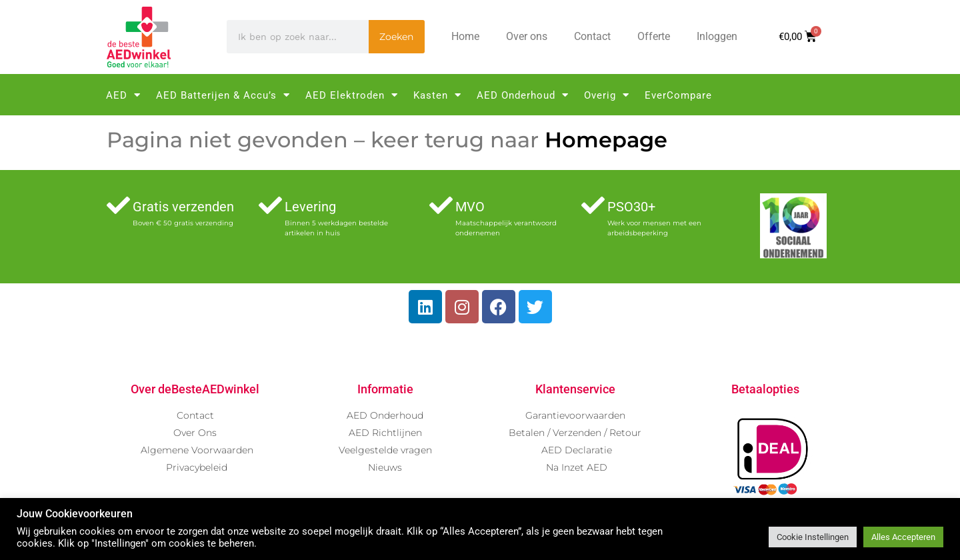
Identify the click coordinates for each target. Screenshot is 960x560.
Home (465, 36)
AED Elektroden (352, 95)
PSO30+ (631, 207)
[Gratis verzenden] (118, 205)
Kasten (437, 95)
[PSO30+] (593, 205)
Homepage (606, 140)
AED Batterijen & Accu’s (223, 95)
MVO (470, 207)
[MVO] (441, 205)
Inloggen (717, 36)
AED (123, 95)
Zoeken (396, 37)
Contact (592, 36)
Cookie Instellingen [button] (813, 537)
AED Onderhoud (523, 95)
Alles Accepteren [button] (903, 537)
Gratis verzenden (183, 207)
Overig (607, 95)
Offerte (654, 36)
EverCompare (678, 95)
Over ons (527, 36)
